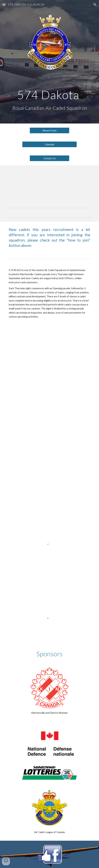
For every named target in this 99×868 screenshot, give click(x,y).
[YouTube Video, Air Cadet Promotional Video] (49, 184)
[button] (4, 5)
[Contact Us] (49, 158)
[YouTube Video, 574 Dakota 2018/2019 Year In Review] (49, 354)
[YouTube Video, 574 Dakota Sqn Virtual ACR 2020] (49, 409)
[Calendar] (49, 144)
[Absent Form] (49, 130)
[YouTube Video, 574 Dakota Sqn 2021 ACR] (49, 463)
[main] (49, 95)
